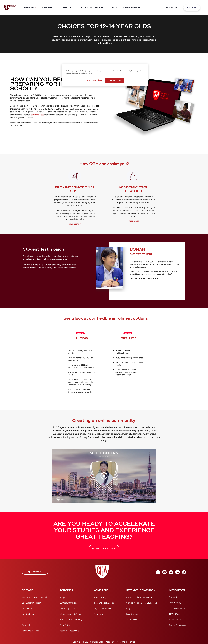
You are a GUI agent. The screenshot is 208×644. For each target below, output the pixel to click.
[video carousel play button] (104, 476)
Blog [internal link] (115, 8)
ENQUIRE (192, 7)
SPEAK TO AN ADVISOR (104, 548)
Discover (29, 8)
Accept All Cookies (114, 80)
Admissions (66, 8)
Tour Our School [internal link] (132, 8)
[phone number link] (170, 8)
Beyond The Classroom (92, 8)
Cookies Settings (94, 80)
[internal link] (192, 8)
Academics (47, 8)
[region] (105, 75)
